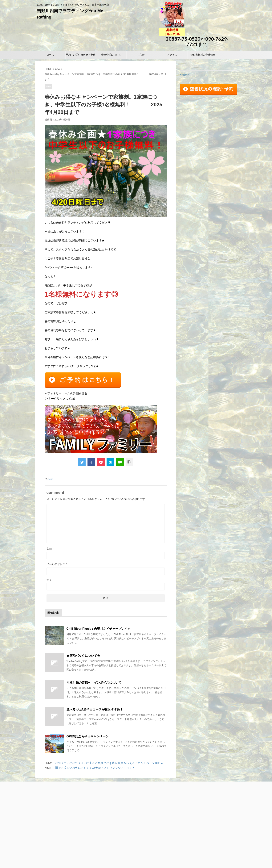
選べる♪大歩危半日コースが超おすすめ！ (95, 709)
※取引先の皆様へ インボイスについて (94, 683)
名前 (50, 549)
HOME (48, 69)
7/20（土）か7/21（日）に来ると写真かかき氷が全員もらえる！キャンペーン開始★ (109, 763)
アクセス (172, 55)
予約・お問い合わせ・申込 (81, 55)
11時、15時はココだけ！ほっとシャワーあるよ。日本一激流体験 (136, 849)
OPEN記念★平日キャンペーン (88, 736)
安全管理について (111, 55)
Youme (185, 75)
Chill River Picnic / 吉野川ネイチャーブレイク (99, 629)
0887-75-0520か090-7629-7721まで (197, 41)
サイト (51, 580)
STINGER (184, 863)
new (58, 69)
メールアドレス (57, 564)
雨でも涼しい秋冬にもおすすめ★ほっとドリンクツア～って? (94, 768)
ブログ (142, 55)
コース (50, 55)
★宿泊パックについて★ (83, 656)
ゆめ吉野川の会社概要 (203, 55)
